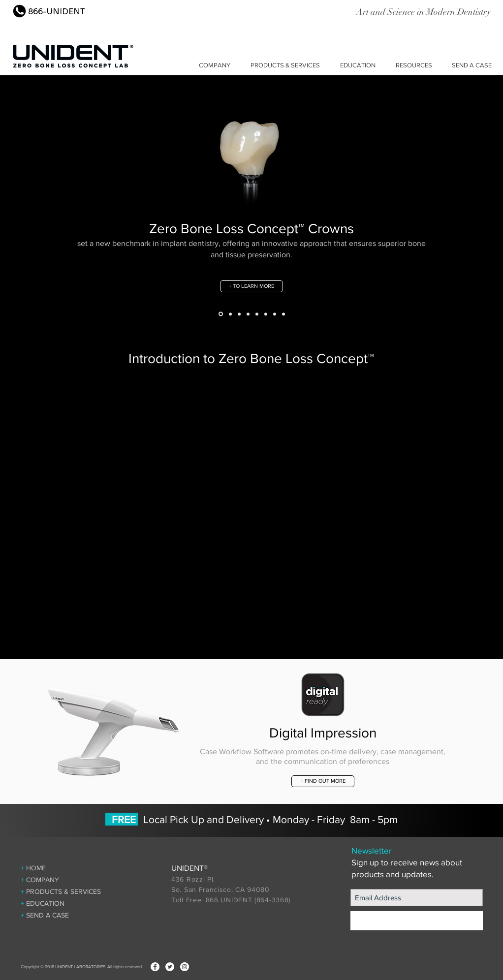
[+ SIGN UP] (417, 921)
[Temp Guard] (266, 314)
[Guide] (257, 314)
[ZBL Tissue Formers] (248, 314)
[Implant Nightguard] (275, 314)
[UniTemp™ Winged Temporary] (239, 314)
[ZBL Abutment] (230, 314)
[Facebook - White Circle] (155, 967)
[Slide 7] (283, 314)
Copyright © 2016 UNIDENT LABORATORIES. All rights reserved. (82, 966)
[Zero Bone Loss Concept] (221, 314)
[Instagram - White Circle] (185, 967)
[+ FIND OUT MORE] (323, 781)
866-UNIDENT (57, 12)
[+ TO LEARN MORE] (251, 286)
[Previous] (56, 207)
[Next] (447, 207)
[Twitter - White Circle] (170, 967)
